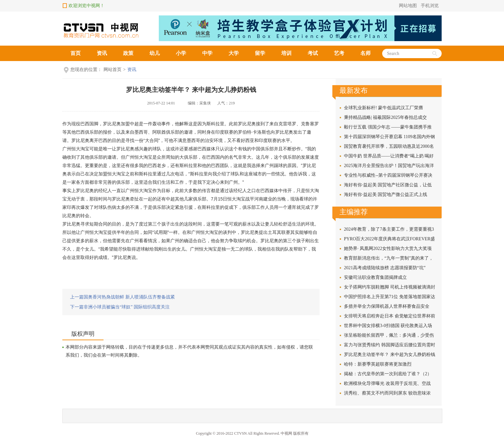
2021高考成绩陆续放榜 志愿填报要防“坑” (385, 268)
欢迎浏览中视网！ (86, 6)
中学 (207, 53)
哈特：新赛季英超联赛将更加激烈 (378, 364)
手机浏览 (430, 6)
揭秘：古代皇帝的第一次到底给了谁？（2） (388, 374)
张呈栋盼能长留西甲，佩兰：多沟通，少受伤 (389, 335)
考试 (313, 53)
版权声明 (83, 334)
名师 (365, 53)
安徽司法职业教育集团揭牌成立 (375, 277)
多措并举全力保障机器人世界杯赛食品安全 (387, 306)
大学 (234, 53)
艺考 (339, 53)
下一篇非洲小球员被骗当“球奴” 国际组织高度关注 (120, 307)
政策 (128, 53)
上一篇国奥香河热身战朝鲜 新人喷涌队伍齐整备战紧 (122, 297)
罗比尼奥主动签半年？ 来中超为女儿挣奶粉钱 (191, 90)
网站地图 (408, 6)
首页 (76, 53)
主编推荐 (354, 212)
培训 (286, 53)
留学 (260, 53)
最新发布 (354, 90)
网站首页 (113, 70)
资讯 (102, 53)
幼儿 (155, 53)
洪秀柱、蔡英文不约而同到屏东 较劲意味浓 (387, 393)
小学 (181, 53)
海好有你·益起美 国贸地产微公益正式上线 (386, 195)
